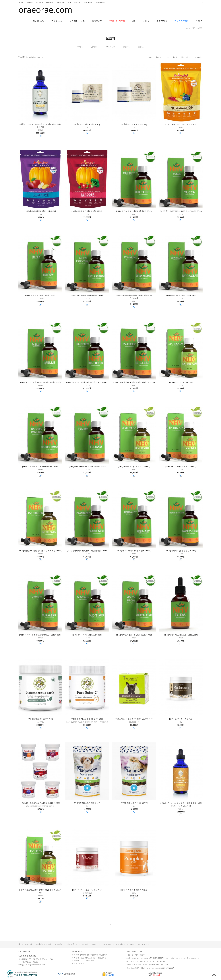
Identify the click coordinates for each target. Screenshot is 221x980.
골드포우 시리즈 (145, 944)
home (188, 28)
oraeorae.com (45, 10)
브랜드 (199, 21)
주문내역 (50, 2)
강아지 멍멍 (39, 21)
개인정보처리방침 (44, 944)
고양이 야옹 (57, 21)
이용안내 (28, 944)
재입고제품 (162, 21)
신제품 (146, 21)
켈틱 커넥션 (121, 944)
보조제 (200, 28)
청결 (125, 47)
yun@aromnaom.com (158, 965)
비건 (134, 21)
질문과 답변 (88, 2)
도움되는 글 (100, 2)
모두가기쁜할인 (182, 21)
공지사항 (77, 2)
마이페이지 (60, 2)
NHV (132, 944)
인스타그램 (83, 944)
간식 (93, 47)
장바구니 (40, 2)
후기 (69, 2)
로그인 (21, 2)
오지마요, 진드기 (117, 21)
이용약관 (59, 944)
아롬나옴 (71, 944)
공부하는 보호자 (77, 21)
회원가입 (30, 2)
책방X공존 (97, 21)
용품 (140, 47)
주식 (79, 47)
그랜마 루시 (107, 944)
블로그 (95, 944)
